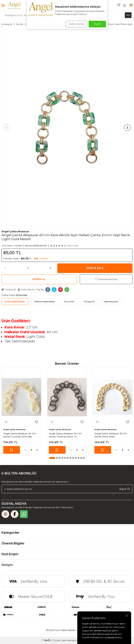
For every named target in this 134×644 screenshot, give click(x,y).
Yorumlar (69, 301)
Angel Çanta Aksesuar (15, 231)
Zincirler (22, 295)
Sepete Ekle (95, 268)
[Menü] (3, 5)
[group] (67, 128)
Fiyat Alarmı (26, 289)
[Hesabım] (125, 5)
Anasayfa (7, 24)
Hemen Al (39, 279)
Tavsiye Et (9, 289)
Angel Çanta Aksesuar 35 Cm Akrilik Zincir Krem (111, 435)
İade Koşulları (111, 301)
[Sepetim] (131, 5)
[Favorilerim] (118, 5)
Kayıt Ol (125, 489)
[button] (7, 127)
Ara (128, 15)
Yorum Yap (73, 246)
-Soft (46, 640)
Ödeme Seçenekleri (45, 301)
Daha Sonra (76, 24)
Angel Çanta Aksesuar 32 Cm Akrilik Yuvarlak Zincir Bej (20, 435)
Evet (97, 24)
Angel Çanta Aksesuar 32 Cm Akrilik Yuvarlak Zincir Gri (65, 435)
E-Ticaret (56, 640)
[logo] (14, 5)
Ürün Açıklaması (15, 301)
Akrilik (20, 24)
